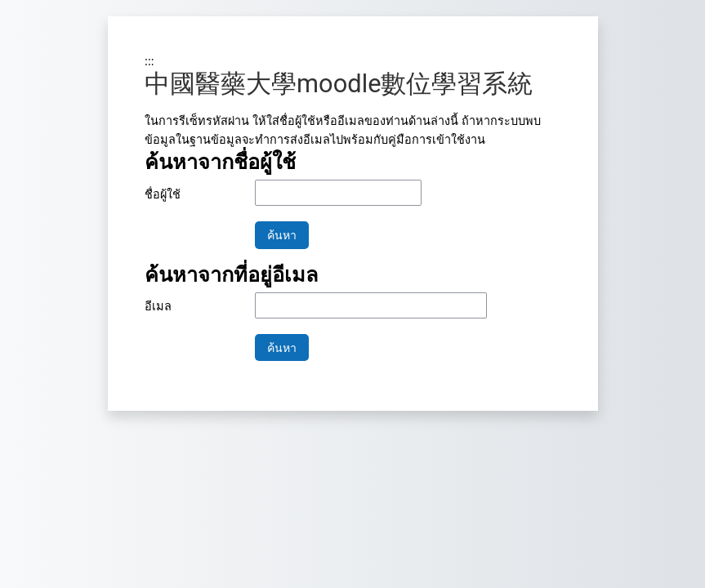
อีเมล (158, 306)
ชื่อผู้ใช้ (163, 194)
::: (149, 61)
